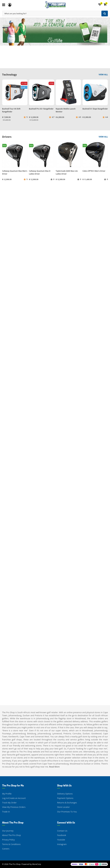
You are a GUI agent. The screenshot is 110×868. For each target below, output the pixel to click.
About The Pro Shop (11, 835)
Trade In (6, 812)
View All (103, 74)
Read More (54, 767)
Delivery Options (65, 794)
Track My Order (9, 803)
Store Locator (63, 807)
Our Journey (8, 831)
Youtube (61, 840)
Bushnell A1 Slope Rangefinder (95, 109)
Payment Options (65, 798)
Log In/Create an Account (14, 798)
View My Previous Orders (14, 807)
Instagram (62, 844)
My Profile (7, 794)
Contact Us (62, 831)
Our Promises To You (67, 812)
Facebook (62, 835)
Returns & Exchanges (67, 803)
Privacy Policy (8, 840)
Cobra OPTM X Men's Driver (94, 171)
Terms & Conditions (11, 844)
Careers (6, 849)
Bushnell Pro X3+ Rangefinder (41, 109)
